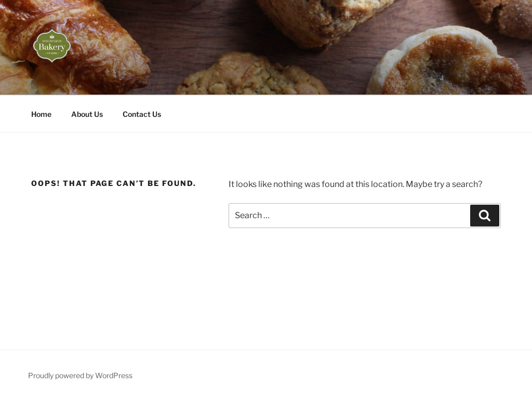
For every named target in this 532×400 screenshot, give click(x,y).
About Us (87, 114)
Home (41, 114)
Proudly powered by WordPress (80, 375)
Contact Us (142, 114)
